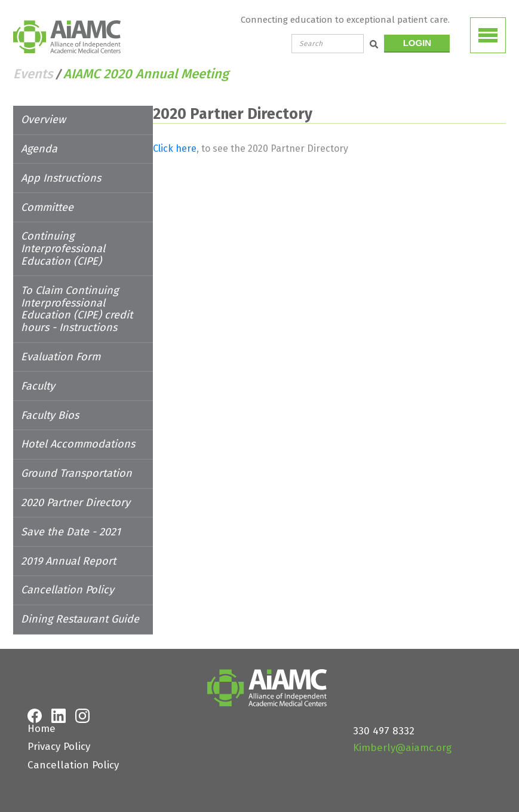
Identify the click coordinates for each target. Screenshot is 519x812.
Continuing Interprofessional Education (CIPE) (91, 242)
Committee (47, 207)
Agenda (39, 149)
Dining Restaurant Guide (80, 606)
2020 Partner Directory (76, 490)
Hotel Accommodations (78, 432)
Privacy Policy (59, 735)
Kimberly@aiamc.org (402, 735)
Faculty (38, 373)
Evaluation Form (61, 344)
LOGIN (417, 43)
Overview (43, 119)
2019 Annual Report (68, 549)
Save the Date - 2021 (71, 519)
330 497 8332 (384, 718)
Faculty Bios (50, 403)
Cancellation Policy (67, 578)
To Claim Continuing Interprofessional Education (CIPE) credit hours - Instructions (89, 296)
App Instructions (61, 178)
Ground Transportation (76, 461)
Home (42, 716)
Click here (232, 148)
